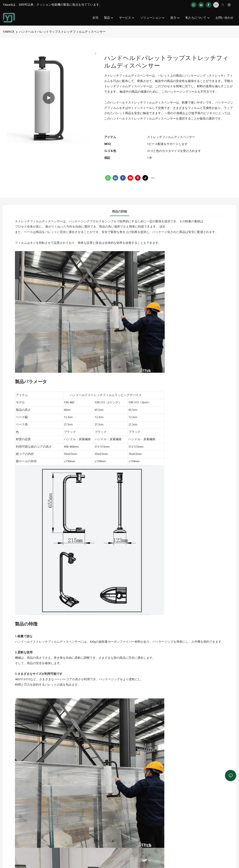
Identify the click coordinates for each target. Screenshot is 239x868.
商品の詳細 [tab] (119, 212)
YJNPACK (8, 32)
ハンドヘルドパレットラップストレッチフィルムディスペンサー (62, 32)
